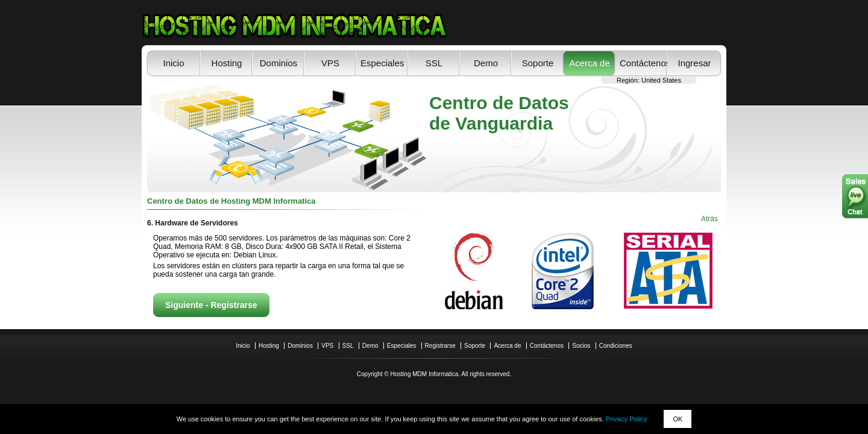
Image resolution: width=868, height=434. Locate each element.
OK (678, 419)
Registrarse (440, 346)
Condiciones (616, 346)
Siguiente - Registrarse (211, 305)
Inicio (173, 63)
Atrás (709, 219)
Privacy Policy (626, 419)
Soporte (538, 63)
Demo (486, 63)
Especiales (382, 63)
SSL (434, 63)
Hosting (227, 63)
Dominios (279, 63)
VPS (330, 63)
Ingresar (694, 63)
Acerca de (590, 63)
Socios (581, 346)
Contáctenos (641, 63)
